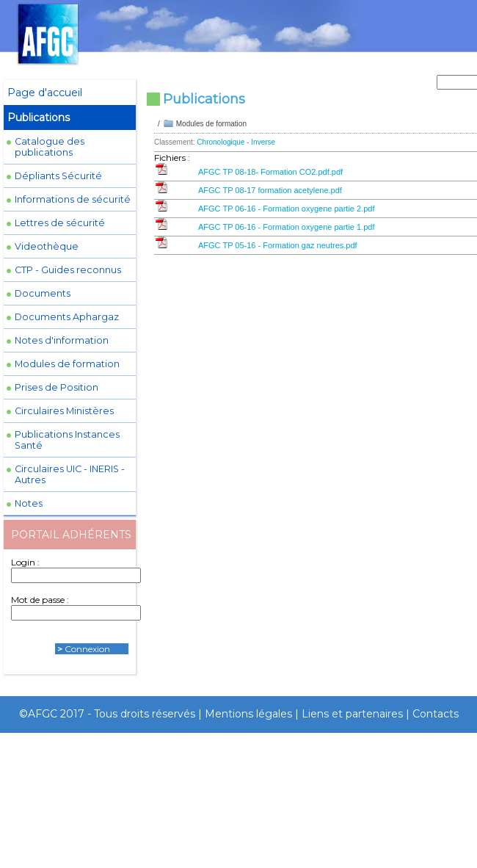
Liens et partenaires (352, 714)
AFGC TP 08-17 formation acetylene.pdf (270, 190)
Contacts (436, 714)
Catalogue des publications (50, 147)
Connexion (87, 649)
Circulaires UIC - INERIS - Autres (70, 474)
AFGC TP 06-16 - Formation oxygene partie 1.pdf (287, 227)
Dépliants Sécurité (58, 176)
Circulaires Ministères (64, 411)
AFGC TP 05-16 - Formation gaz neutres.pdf (278, 245)
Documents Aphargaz (67, 317)
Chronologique (221, 142)
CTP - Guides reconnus (68, 270)
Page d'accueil (45, 93)
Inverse (263, 142)
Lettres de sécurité (60, 223)
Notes (29, 503)
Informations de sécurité (73, 199)
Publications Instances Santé (67, 440)
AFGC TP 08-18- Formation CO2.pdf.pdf (270, 172)
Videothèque (47, 246)
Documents (43, 293)
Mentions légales (248, 714)
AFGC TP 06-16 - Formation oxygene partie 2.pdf (287, 209)
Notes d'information (62, 340)
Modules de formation (67, 364)
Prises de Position (57, 387)
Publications (39, 117)
